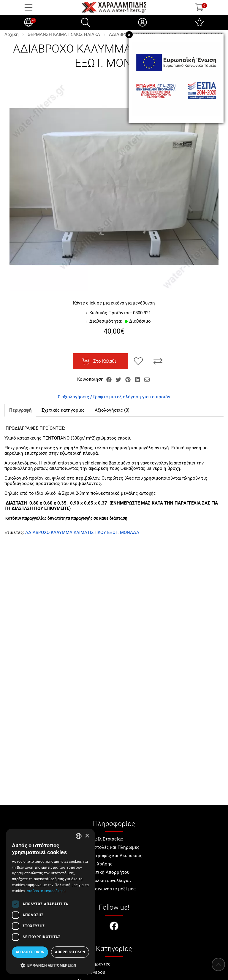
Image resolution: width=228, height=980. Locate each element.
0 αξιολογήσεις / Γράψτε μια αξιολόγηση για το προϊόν (114, 397)
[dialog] (50, 901)
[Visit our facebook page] (114, 927)
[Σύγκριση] (158, 361)
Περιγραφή (20, 410)
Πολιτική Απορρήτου (108, 872)
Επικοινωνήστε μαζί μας (111, 889)
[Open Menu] (28, 7)
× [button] (87, 836)
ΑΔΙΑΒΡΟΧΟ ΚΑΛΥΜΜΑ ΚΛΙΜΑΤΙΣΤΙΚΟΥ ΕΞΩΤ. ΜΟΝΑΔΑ (82, 532)
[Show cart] (199, 7)
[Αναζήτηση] (85, 22)
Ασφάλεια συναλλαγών (109, 881)
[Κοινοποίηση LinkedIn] (138, 379)
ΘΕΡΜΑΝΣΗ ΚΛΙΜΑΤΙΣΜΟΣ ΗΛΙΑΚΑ (64, 34)
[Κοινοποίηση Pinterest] (129, 379)
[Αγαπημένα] (199, 22)
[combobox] (79, 836)
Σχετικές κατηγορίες (63, 410)
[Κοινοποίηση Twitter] (119, 379)
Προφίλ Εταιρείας (104, 839)
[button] (50, 965)
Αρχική (12, 34)
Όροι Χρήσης (99, 864)
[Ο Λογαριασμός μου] (142, 22)
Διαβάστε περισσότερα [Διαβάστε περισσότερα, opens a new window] (46, 891)
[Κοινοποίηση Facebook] (110, 379)
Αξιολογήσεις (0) (112, 410)
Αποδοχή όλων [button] (30, 952)
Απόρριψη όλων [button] (70, 952)
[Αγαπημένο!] (138, 361)
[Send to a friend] (147, 379)
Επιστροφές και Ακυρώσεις (114, 856)
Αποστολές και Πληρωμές (113, 847)
